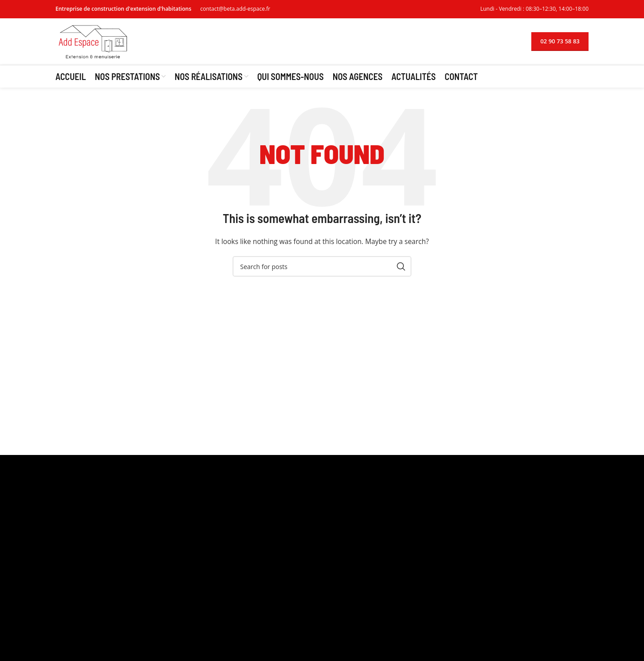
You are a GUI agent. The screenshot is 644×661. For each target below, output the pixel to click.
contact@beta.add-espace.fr (235, 9)
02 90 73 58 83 (560, 41)
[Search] (322, 266)
